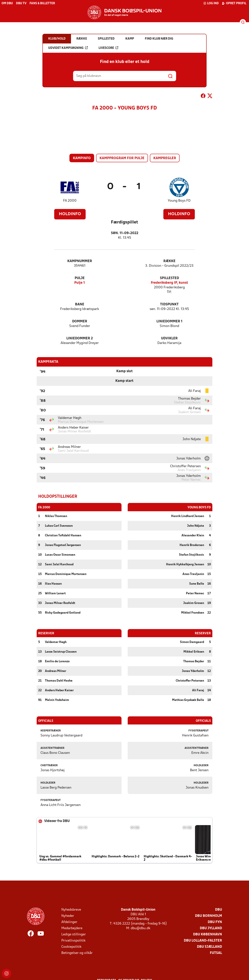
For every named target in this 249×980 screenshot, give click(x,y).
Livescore (108, 48)
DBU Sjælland (209, 947)
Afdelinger (69, 922)
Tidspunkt (169, 304)
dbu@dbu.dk (141, 928)
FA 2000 (70, 201)
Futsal (216, 953)
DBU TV (21, 3)
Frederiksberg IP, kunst (169, 283)
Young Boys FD (179, 201)
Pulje (80, 278)
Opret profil (234, 3)
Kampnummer (80, 261)
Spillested (169, 278)
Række (169, 261)
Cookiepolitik (71, 947)
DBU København (208, 934)
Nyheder (68, 916)
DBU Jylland (211, 928)
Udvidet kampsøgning (68, 48)
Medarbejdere (72, 928)
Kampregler (165, 158)
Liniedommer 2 (80, 338)
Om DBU (7, 3)
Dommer (80, 321)
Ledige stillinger (74, 934)
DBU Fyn (215, 922)
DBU (219, 910)
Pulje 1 (80, 283)
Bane (80, 304)
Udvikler (169, 338)
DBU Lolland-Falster (203, 941)
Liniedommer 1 (169, 321)
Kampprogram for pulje (122, 158)
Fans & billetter (42, 3)
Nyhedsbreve (71, 910)
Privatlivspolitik (73, 941)
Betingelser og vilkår (77, 953)
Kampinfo (82, 158)
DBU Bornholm (208, 916)
